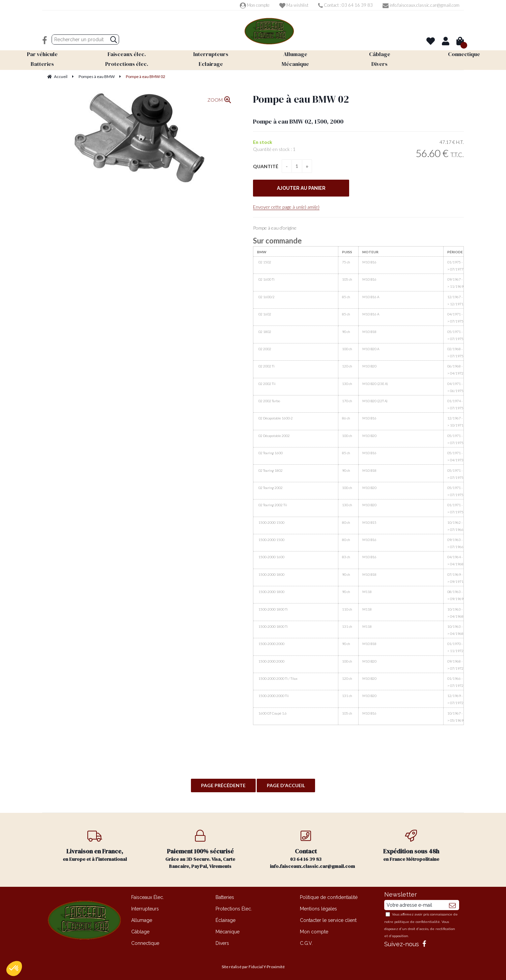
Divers (222, 943)
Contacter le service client (328, 920)
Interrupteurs (145, 909)
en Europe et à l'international (95, 846)
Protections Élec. (234, 909)
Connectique (145, 943)
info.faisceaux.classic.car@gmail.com (421, 5)
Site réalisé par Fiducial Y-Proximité (253, 967)
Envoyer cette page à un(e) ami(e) (286, 207)
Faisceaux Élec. (148, 897)
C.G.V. (306, 943)
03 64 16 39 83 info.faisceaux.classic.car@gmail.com (312, 850)
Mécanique (228, 932)
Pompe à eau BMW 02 (301, 99)
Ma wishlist (294, 5)
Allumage (142, 920)
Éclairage (226, 920)
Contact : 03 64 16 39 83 (345, 5)
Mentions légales (318, 909)
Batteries (225, 897)
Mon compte (255, 5)
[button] (14, 969)
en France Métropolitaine (411, 846)
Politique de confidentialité (329, 897)
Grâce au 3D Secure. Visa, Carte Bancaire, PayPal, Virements (201, 850)
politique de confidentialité (417, 922)
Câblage (140, 932)
